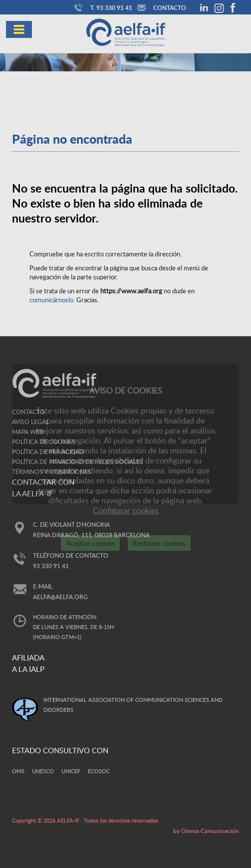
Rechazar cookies (159, 543)
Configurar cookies (126, 510)
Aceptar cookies (90, 543)
